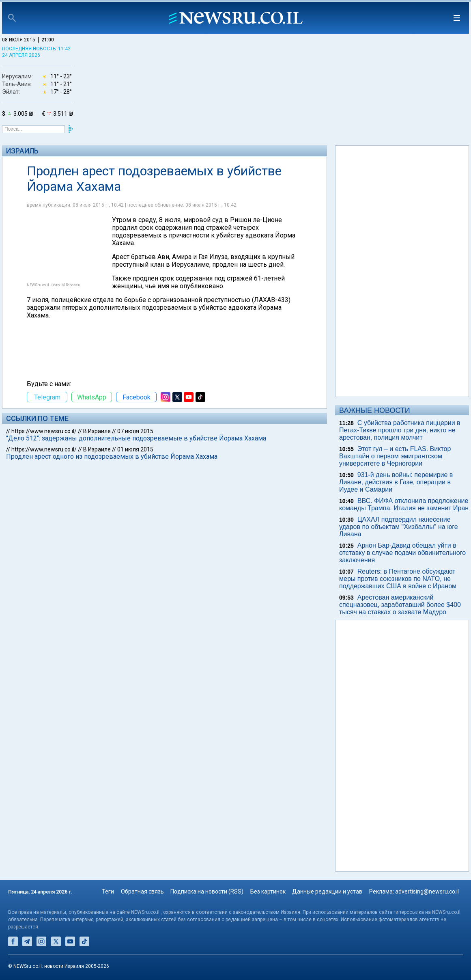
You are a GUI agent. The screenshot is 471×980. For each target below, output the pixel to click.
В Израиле (97, 431)
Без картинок (268, 891)
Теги (108, 891)
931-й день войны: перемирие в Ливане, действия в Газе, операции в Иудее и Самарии (396, 482)
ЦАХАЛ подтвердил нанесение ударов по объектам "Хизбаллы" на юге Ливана (399, 527)
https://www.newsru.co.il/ (44, 431)
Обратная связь (142, 891)
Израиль (22, 151)
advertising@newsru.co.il (427, 891)
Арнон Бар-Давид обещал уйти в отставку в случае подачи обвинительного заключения (402, 553)
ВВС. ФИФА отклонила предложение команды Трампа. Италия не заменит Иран (404, 504)
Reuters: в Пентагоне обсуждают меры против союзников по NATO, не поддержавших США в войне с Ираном (398, 579)
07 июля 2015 (135, 431)
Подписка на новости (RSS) (207, 891)
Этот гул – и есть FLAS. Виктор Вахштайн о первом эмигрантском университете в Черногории (395, 456)
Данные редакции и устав (327, 891)
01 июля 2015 (135, 449)
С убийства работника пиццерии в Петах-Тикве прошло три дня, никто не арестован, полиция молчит (400, 430)
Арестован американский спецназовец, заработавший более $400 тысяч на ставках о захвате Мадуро (400, 605)
